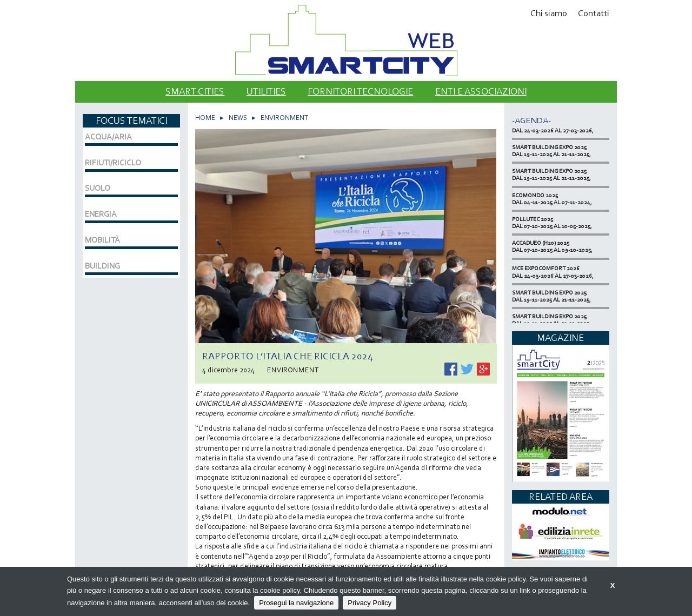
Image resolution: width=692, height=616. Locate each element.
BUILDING (102, 266)
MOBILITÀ (102, 240)
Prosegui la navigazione (296, 603)
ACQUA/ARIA (108, 137)
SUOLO (98, 188)
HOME (205, 118)
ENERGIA (101, 214)
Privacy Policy (370, 603)
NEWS (238, 118)
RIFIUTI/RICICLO (113, 163)
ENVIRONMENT (284, 118)
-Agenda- (531, 120)
